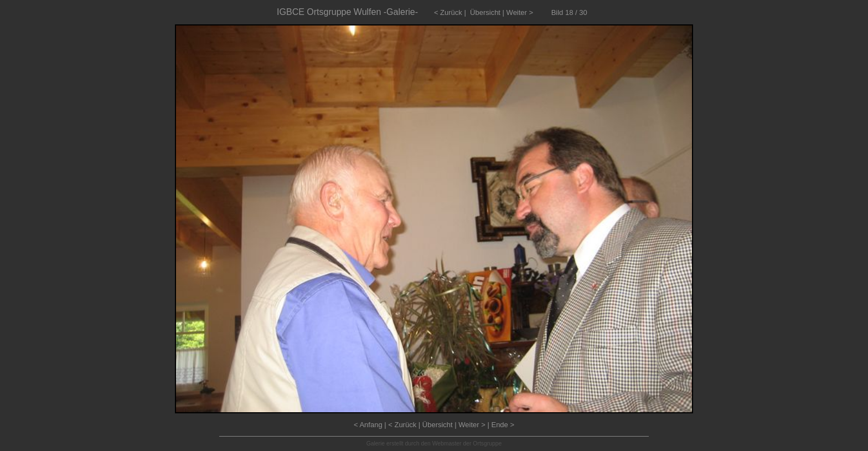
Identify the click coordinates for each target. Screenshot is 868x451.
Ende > (503, 425)
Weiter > (520, 12)
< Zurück (448, 12)
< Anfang (368, 425)
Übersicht (485, 12)
